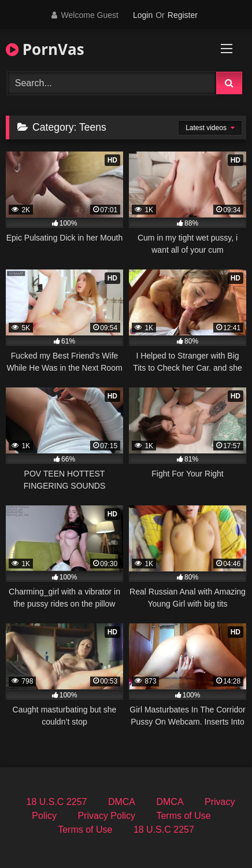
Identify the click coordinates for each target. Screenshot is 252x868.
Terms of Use (183, 816)
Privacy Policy (106, 816)
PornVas (45, 49)
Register (183, 15)
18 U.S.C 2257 (57, 802)
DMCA (122, 802)
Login (143, 15)
